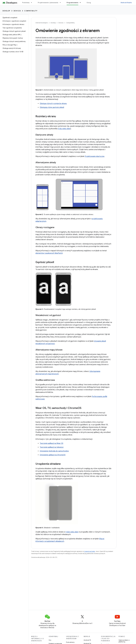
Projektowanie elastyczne (95, 156)
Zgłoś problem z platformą (124, 641)
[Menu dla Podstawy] (32, 3)
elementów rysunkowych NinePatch (49, 253)
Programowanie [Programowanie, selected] (72, 3)
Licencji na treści (90, 551)
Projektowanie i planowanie (48, 3)
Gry (50, 640)
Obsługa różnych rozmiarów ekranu (53, 104)
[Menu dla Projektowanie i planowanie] (61, 3)
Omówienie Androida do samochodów (54, 451)
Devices (17, 11)
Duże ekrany (70, 642)
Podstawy (26, 3)
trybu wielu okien (64, 129)
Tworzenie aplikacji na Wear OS (51, 443)
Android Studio (126, 3)
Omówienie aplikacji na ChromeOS (53, 455)
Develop (6, 11)
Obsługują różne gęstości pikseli (52, 107)
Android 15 (87, 640)
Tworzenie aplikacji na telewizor (52, 447)
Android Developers (42, 23)
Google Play (91, 3)
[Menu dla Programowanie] (81, 3)
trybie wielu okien (72, 532)
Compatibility (31, 11)
